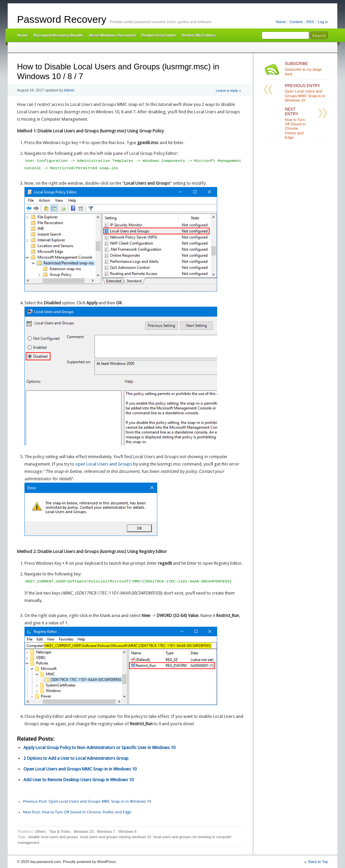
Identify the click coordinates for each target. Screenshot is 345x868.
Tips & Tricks (60, 831)
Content (296, 22)
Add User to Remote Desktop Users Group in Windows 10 (78, 780)
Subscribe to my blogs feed (306, 69)
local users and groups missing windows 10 (116, 837)
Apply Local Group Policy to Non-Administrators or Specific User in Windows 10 (99, 748)
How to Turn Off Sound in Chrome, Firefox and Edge (77, 812)
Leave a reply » (228, 90)
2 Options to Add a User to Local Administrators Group (76, 758)
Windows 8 (127, 831)
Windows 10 (84, 831)
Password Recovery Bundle (58, 35)
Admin (69, 90)
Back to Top (318, 862)
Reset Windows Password (112, 35)
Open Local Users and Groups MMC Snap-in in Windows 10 (80, 769)
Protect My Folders (199, 35)
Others (40, 831)
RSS (310, 22)
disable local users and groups (53, 837)
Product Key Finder (158, 35)
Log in (323, 22)
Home (281, 22)
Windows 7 (106, 831)
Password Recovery (62, 19)
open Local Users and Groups (104, 464)
